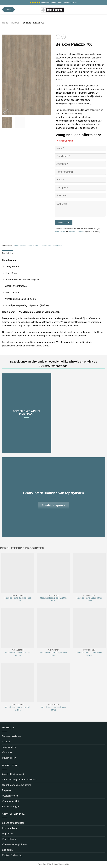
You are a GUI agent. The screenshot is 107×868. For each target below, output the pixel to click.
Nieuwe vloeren (26, 245)
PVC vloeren (58, 245)
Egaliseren (7, 850)
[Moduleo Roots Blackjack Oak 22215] (53, 628)
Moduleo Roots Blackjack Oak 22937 (53, 599)
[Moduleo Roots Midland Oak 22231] (89, 573)
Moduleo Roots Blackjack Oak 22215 (53, 654)
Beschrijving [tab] (8, 253)
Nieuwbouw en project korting (17, 785)
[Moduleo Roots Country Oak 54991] (18, 682)
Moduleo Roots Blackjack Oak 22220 (18, 599)
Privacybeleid (60, 231)
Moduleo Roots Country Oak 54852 (89, 654)
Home (5, 23)
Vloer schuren (9, 839)
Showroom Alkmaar (12, 736)
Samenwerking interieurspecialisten (20, 780)
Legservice (7, 834)
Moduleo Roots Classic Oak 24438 (53, 709)
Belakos (15, 23)
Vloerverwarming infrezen (15, 844)
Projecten (7, 790)
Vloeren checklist (11, 801)
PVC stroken (47, 245)
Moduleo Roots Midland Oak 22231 (89, 599)
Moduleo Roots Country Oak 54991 (18, 709)
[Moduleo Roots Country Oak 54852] (89, 628)
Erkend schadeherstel (13, 823)
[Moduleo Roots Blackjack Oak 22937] (53, 573)
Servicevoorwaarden (76, 231)
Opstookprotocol (10, 796)
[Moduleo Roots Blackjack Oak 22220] (18, 573)
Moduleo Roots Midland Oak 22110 (18, 654)
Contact (6, 742)
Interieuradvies (9, 828)
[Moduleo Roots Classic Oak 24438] (53, 682)
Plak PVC (37, 245)
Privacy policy (9, 758)
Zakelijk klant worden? (13, 774)
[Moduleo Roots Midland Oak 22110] (18, 628)
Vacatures (7, 752)
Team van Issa (9, 747)
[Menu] (8, 10)
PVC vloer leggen (11, 807)
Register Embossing (12, 855)
